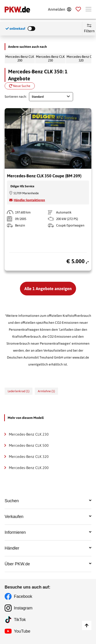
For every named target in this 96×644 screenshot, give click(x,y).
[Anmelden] (59, 9)
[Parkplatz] (78, 9)
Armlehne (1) (46, 391)
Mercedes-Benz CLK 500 (29, 445)
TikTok (20, 620)
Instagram (23, 608)
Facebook (23, 596)
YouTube (22, 631)
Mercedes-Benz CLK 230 (50, 58)
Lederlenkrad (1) (19, 391)
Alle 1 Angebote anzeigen (48, 289)
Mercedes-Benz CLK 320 (29, 456)
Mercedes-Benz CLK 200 (20, 58)
